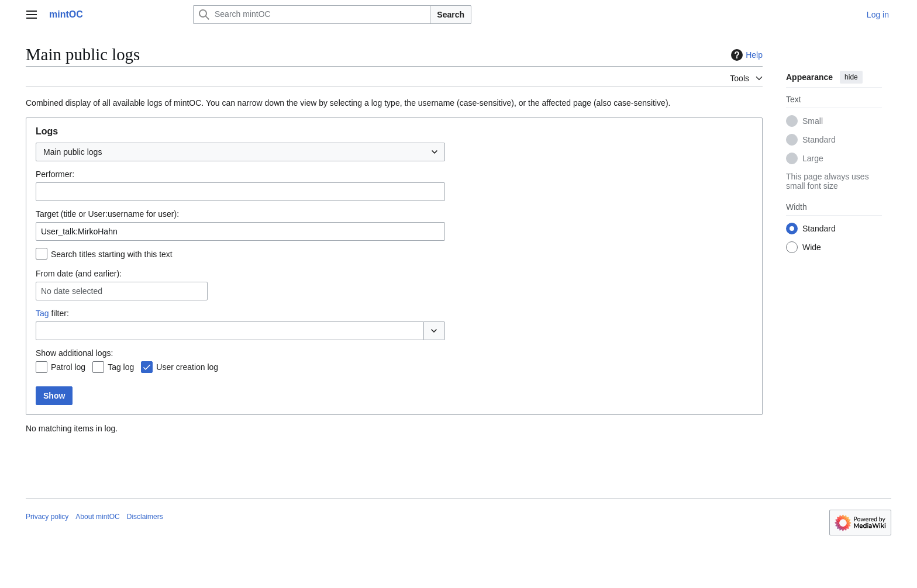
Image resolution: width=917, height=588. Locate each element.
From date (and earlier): (79, 274)
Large (813, 158)
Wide (812, 247)
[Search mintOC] (312, 15)
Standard (819, 140)
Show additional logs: (74, 353)
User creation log (187, 367)
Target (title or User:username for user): (107, 214)
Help (745, 55)
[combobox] (240, 152)
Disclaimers (145, 517)
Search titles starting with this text (112, 254)
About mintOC (97, 517)
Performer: (55, 174)
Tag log (121, 367)
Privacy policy (47, 517)
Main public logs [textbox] (73, 152)
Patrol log (68, 367)
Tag (42, 313)
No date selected (72, 291)
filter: (52, 313)
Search (451, 15)
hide (851, 77)
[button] (434, 331)
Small (813, 121)
